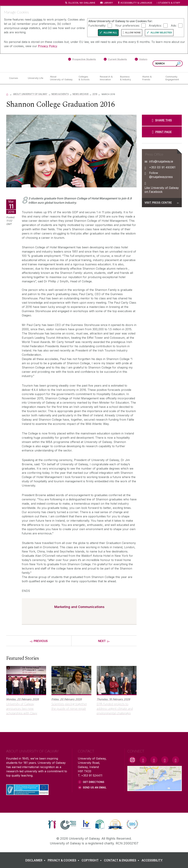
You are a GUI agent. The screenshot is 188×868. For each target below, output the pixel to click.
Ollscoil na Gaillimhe (82, 3)
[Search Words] (168, 63)
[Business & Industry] (128, 78)
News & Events (60, 94)
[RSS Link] (176, 760)
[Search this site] (178, 64)
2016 (95, 94)
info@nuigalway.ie (161, 161)
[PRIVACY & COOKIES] (64, 860)
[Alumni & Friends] (151, 78)
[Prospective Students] (82, 60)
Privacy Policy (47, 46)
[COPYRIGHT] (92, 860)
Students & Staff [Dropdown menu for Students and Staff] (169, 3)
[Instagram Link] (132, 760)
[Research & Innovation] (107, 78)
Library (108, 3)
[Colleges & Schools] (86, 78)
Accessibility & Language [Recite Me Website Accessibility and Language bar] (135, 3)
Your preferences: (127, 25)
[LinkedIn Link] (165, 760)
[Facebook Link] (143, 760)
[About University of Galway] (61, 78)
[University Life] (36, 78)
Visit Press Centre (158, 203)
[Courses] (16, 78)
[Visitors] (141, 60)
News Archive (81, 94)
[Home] (7, 94)
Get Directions (94, 782)
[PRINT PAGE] (162, 132)
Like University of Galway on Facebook (162, 190)
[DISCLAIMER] (36, 860)
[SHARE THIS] (162, 120)
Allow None (133, 33)
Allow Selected (161, 33)
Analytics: (155, 25)
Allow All (110, 33)
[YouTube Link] (154, 760)
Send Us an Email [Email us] (95, 787)
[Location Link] (155, 789)
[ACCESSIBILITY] (152, 860)
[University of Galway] (32, 63)
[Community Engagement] (172, 78)
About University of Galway (30, 94)
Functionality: (97, 25)
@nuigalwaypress (161, 177)
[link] (52, 824)
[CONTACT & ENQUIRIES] (122, 860)
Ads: (174, 25)
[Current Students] (115, 60)
